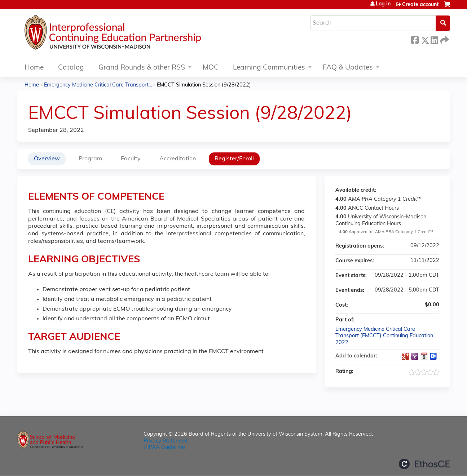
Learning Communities (269, 68)
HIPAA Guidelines (165, 448)
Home (34, 68)
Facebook (415, 39)
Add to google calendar (405, 356)
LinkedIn (434, 39)
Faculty (131, 159)
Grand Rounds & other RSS (142, 68)
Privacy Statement (166, 441)
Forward (444, 39)
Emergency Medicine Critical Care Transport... (98, 85)
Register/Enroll (234, 159)
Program (90, 159)
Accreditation (178, 159)
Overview (47, 159)
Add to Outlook (433, 356)
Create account (420, 5)
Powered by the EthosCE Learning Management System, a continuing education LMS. (424, 464)
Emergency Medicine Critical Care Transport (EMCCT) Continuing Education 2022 (384, 336)
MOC (211, 68)
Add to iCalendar (424, 356)
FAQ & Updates (348, 68)
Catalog (71, 68)
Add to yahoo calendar (415, 356)
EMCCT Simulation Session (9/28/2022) (204, 85)
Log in (383, 4)
